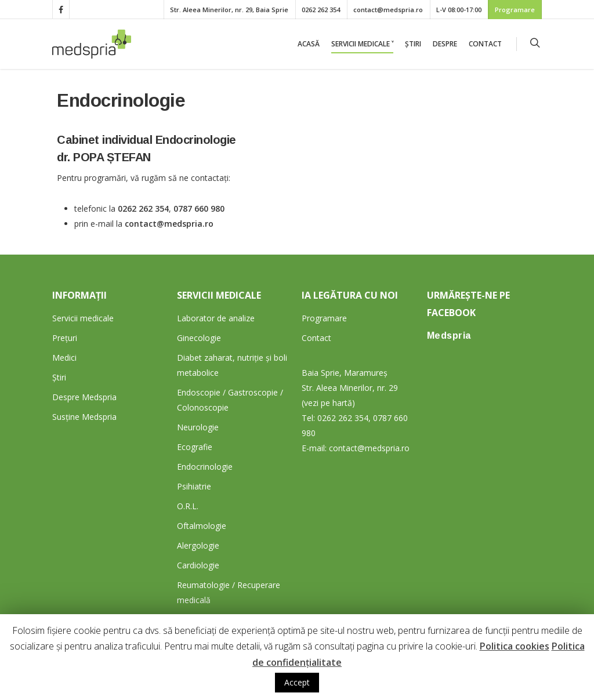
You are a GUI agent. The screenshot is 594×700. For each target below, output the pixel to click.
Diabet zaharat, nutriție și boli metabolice (232, 365)
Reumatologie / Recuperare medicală (229, 592)
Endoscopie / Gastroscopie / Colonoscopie (230, 400)
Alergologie (198, 545)
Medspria (449, 336)
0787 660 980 (199, 208)
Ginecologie (199, 338)
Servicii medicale (83, 318)
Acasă (309, 44)
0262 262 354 (321, 10)
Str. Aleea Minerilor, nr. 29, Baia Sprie (229, 10)
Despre (445, 44)
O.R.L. (188, 506)
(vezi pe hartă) (328, 403)
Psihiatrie (194, 486)
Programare (515, 10)
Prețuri (65, 338)
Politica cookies (515, 646)
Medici (64, 358)
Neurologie (198, 427)
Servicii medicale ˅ (362, 44)
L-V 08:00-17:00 (459, 10)
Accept (297, 682)
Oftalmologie (202, 526)
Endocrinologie (205, 467)
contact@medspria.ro (388, 10)
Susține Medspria (84, 417)
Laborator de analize (216, 318)
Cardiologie (198, 565)
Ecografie (195, 447)
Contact (485, 44)
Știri (413, 44)
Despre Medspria (84, 397)
